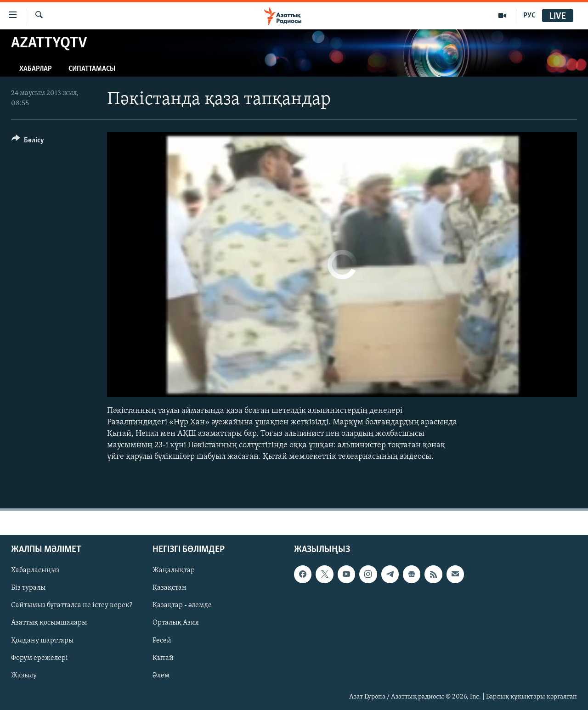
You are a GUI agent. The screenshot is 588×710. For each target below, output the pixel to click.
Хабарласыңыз (35, 570)
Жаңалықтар (174, 570)
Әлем (161, 675)
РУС (529, 16)
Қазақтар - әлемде (182, 605)
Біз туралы (28, 588)
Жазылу (24, 675)
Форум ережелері (40, 658)
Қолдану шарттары (42, 640)
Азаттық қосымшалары (49, 623)
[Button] (28, 142)
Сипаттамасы (92, 69)
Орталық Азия (176, 623)
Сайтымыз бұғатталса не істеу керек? (72, 605)
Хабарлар (36, 69)
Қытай (163, 658)
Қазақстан (170, 588)
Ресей (162, 640)
